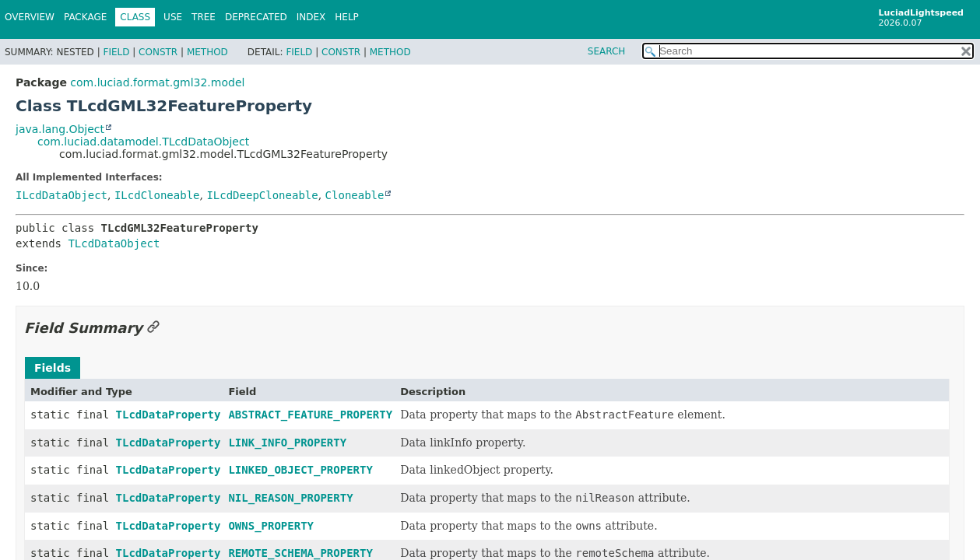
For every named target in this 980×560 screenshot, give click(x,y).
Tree (204, 17)
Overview (30, 17)
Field (116, 52)
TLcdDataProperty (169, 415)
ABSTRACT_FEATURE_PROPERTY (310, 415)
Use (173, 17)
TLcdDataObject (114, 243)
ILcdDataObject (61, 195)
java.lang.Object (60, 129)
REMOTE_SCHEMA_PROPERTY (300, 553)
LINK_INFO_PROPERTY (287, 443)
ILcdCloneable (157, 195)
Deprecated (256, 17)
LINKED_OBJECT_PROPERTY (300, 470)
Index (311, 17)
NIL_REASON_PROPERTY (290, 498)
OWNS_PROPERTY (271, 526)
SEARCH (607, 51)
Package (85, 17)
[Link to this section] (153, 328)
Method (207, 52)
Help (347, 17)
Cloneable (355, 195)
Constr (158, 52)
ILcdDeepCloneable (262, 195)
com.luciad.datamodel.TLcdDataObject (143, 142)
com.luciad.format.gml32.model (157, 82)
